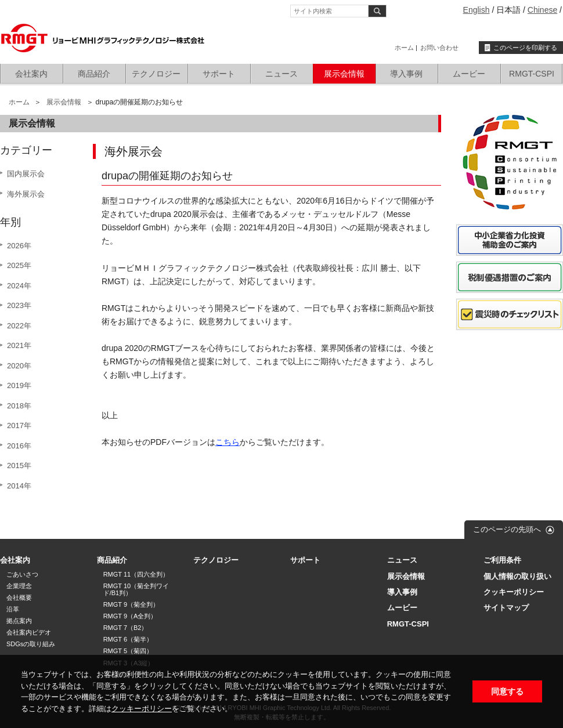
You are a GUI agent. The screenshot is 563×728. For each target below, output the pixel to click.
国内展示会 (26, 174)
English (477, 10)
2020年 (19, 366)
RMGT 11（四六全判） (136, 574)
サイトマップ (506, 608)
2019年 (19, 385)
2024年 (19, 286)
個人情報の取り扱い (517, 576)
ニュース (281, 74)
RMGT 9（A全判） (130, 616)
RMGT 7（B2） (126, 628)
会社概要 (19, 597)
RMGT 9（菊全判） (131, 604)
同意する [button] (507, 691)
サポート (219, 74)
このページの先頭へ (507, 529)
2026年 (19, 246)
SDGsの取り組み (31, 644)
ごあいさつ (22, 574)
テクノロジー (156, 74)
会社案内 (31, 74)
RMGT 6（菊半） (128, 639)
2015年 (19, 466)
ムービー (469, 74)
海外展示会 (26, 194)
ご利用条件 (502, 560)
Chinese (542, 10)
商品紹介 (94, 74)
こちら (228, 442)
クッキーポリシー (142, 709)
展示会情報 (344, 74)
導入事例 (406, 74)
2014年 (19, 486)
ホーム (404, 48)
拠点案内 (19, 621)
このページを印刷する (525, 48)
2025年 (19, 265)
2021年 (19, 345)
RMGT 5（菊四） (128, 651)
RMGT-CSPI (532, 74)
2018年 (19, 406)
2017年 (19, 425)
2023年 (19, 305)
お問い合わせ (439, 48)
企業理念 (19, 586)
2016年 (19, 446)
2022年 (19, 326)
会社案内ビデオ (29, 632)
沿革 (13, 609)
